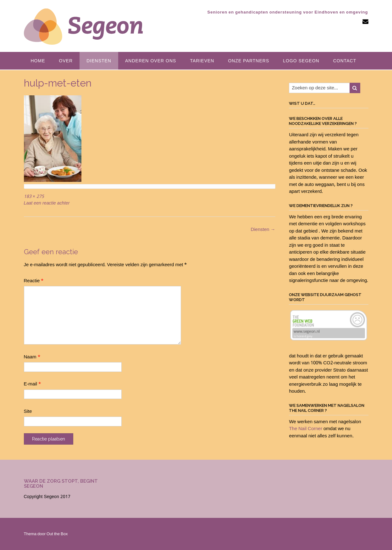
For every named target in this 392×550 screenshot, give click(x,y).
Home (38, 61)
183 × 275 (34, 197)
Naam (32, 357)
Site (28, 412)
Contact (345, 61)
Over (66, 61)
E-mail (33, 384)
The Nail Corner (306, 429)
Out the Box (57, 534)
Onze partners (248, 61)
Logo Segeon (301, 61)
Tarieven (202, 61)
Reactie (34, 281)
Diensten (99, 61)
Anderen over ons (151, 61)
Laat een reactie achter (47, 203)
